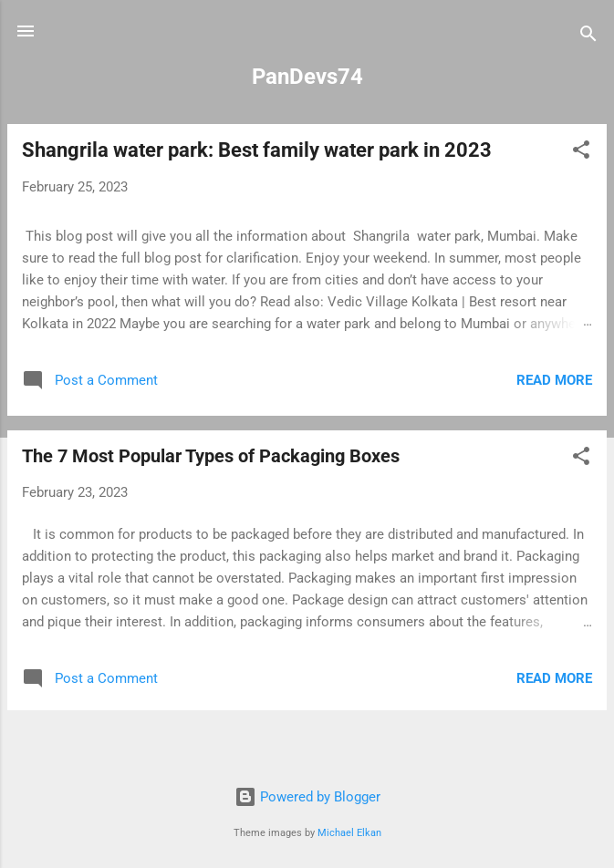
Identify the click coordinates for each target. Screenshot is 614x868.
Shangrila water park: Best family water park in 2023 (257, 150)
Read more (554, 380)
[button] (581, 153)
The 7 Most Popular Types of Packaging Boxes (211, 456)
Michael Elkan (349, 833)
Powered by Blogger (307, 797)
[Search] (588, 37)
